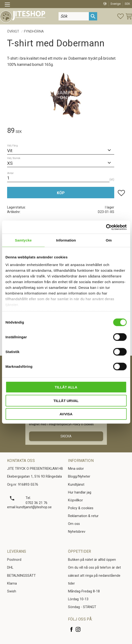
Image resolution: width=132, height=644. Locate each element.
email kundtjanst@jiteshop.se (29, 507)
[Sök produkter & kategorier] (74, 16)
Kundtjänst (76, 485)
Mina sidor (76, 469)
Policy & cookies (81, 508)
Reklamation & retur (83, 516)
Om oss (74, 524)
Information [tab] (66, 240)
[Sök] (93, 16)
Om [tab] (109, 240)
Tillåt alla (66, 387)
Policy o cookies (83, 424)
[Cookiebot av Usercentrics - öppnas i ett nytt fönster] (106, 227)
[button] (9, 5)
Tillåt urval (66, 400)
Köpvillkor (75, 500)
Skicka (66, 436)
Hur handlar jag (80, 492)
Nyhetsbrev (77, 532)
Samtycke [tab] (23, 240)
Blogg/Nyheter (79, 477)
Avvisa (66, 414)
